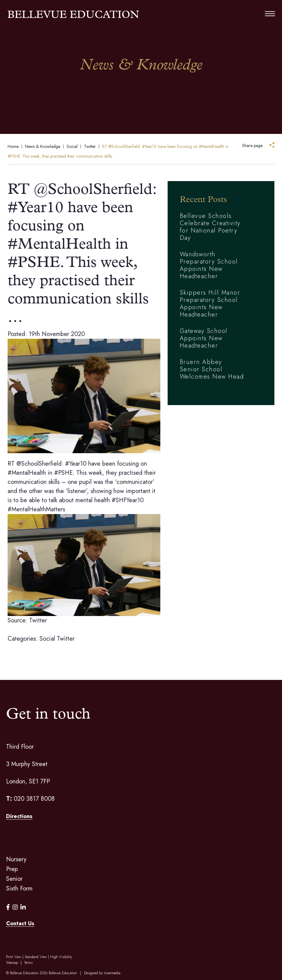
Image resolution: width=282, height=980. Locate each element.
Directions (19, 816)
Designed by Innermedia (102, 973)
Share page (252, 145)
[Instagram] (15, 907)
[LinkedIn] (23, 907)
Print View (14, 957)
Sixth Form (19, 889)
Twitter (66, 639)
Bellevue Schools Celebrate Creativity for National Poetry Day (210, 227)
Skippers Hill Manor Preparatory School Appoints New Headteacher (210, 304)
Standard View (36, 957)
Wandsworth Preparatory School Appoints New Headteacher (209, 265)
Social (47, 639)
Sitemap (12, 963)
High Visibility (61, 957)
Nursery (16, 859)
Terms (28, 963)
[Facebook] (8, 907)
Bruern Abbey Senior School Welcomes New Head (212, 369)
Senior (14, 879)
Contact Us (20, 923)
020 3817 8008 (34, 799)
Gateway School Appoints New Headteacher (204, 338)
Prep (12, 869)
